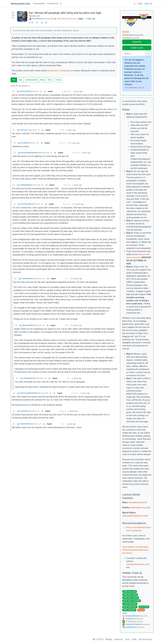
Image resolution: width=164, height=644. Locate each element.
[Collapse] (14, 91)
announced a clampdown (59, 71)
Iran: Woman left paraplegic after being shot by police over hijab (65, 13)
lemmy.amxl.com (21, 4)
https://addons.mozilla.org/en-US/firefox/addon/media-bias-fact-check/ (136, 550)
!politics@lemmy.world (140, 508)
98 (31, 22)
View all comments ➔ (20, 86)
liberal (65, 134)
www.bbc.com (34, 16)
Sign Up (148, 4)
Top (20, 80)
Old (49, 80)
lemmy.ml (67, 214)
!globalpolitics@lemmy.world (135, 516)
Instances (119, 639)
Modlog (141, 610)
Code (134, 639)
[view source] (46, 22)
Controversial (31, 80)
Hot (14, 80)
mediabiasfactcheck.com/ (138, 564)
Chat (58, 80)
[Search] (134, 54)
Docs (127, 639)
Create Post (53, 4)
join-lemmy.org (145, 639)
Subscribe (137, 42)
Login (140, 4)
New (42, 80)
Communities (39, 4)
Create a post (137, 48)
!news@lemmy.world (138, 502)
